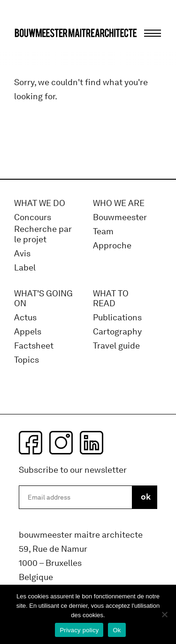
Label (25, 268)
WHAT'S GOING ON (43, 299)
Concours (33, 218)
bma (36, 51)
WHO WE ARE (119, 203)
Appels (28, 332)
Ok (117, 630)
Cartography (117, 332)
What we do (40, 203)
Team (103, 232)
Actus (25, 318)
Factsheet (34, 346)
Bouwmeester (120, 218)
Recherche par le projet (43, 235)
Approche (112, 246)
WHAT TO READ (111, 299)
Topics (27, 360)
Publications (117, 318)
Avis (22, 254)
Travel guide (116, 346)
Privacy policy (79, 630)
